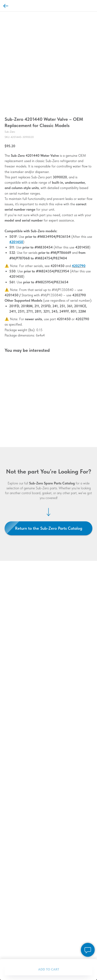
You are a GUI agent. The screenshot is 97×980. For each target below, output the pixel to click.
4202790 (79, 266)
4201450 (16, 242)
